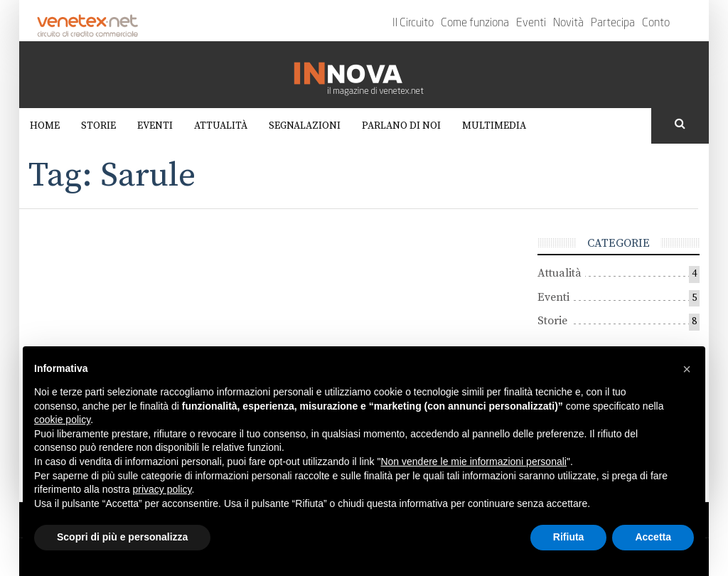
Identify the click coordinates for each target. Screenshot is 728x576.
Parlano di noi (401, 126)
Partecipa (613, 23)
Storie (98, 126)
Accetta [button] (653, 537)
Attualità (221, 126)
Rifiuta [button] (569, 537)
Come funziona (475, 23)
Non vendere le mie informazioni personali (473, 462)
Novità (568, 23)
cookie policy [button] (62, 420)
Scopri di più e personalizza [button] (122, 537)
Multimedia (494, 126)
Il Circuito (413, 23)
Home (45, 126)
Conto (656, 23)
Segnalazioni (305, 126)
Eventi (531, 23)
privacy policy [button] (162, 489)
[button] (687, 369)
